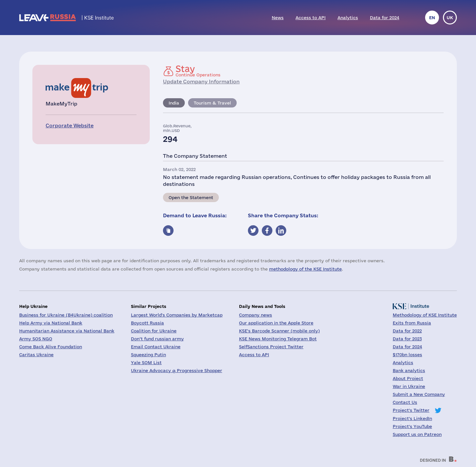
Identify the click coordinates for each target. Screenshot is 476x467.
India (174, 103)
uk (450, 18)
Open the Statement (191, 197)
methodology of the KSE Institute (305, 269)
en (432, 18)
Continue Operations (198, 71)
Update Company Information (201, 82)
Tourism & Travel (212, 103)
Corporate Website (70, 126)
